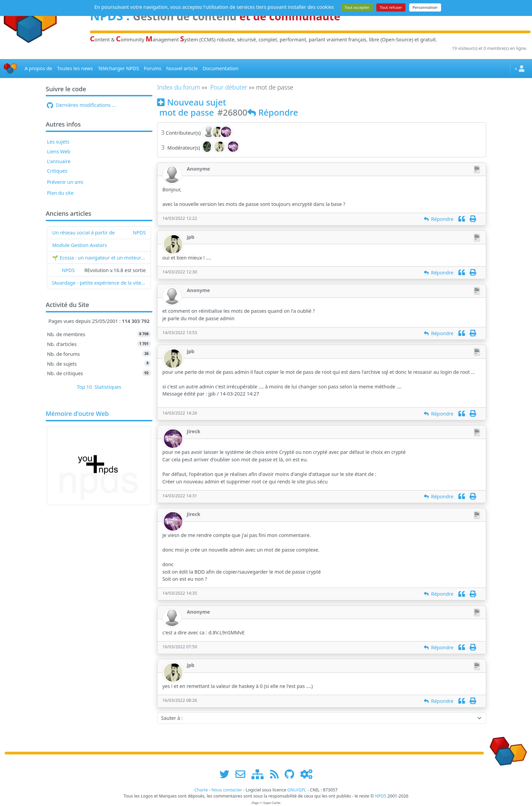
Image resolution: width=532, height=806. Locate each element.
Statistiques (108, 387)
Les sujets (58, 142)
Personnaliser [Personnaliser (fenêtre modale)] (425, 7)
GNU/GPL (297, 790)
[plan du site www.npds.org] (260, 774)
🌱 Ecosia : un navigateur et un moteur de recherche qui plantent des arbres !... (99, 258)
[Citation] (462, 219)
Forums (153, 68)
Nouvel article (182, 68)
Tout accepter (357, 7)
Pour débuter (229, 87)
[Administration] (306, 774)
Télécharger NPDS (118, 68)
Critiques (57, 171)
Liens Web (59, 151)
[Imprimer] (473, 219)
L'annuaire (59, 161)
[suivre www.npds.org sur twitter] (227, 774)
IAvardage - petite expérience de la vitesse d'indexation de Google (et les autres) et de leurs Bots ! (99, 283)
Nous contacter (227, 790)
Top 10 (84, 387)
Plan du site (60, 193)
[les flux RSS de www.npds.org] (277, 774)
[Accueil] (11, 69)
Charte (201, 790)
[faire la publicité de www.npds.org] (243, 774)
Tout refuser (391, 7)
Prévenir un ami (65, 182)
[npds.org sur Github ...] (292, 774)
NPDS (139, 233)
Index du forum (179, 87)
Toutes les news (75, 68)
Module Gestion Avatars (80, 245)
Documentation (220, 68)
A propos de (38, 68)
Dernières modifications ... (81, 105)
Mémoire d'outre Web (77, 414)
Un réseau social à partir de (84, 233)
